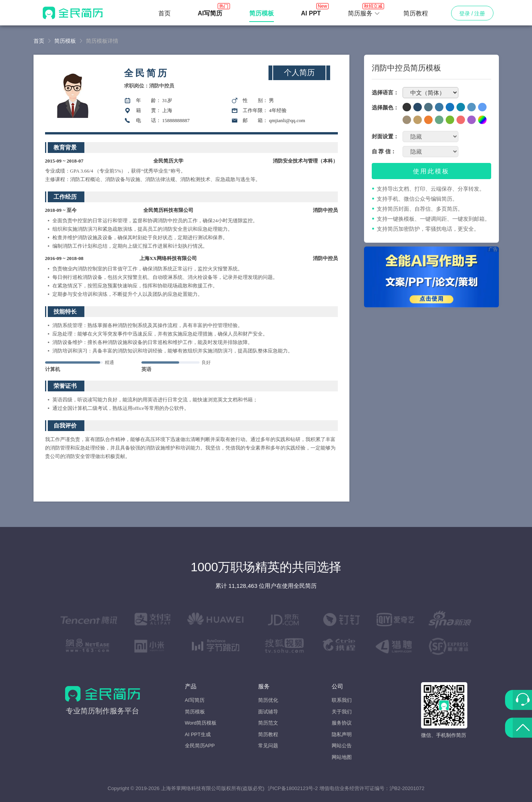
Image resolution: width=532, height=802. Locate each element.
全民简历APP (200, 746)
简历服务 (364, 11)
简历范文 (268, 723)
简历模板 (65, 41)
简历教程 (416, 13)
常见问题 (268, 746)
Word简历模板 (201, 723)
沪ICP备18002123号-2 (293, 788)
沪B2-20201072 (407, 788)
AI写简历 (195, 700)
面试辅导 (268, 712)
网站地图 (342, 757)
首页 (164, 13)
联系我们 (342, 700)
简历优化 (268, 700)
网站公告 (342, 746)
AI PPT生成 (198, 734)
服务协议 (342, 723)
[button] (364, 13)
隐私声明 (342, 734)
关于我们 (342, 712)
